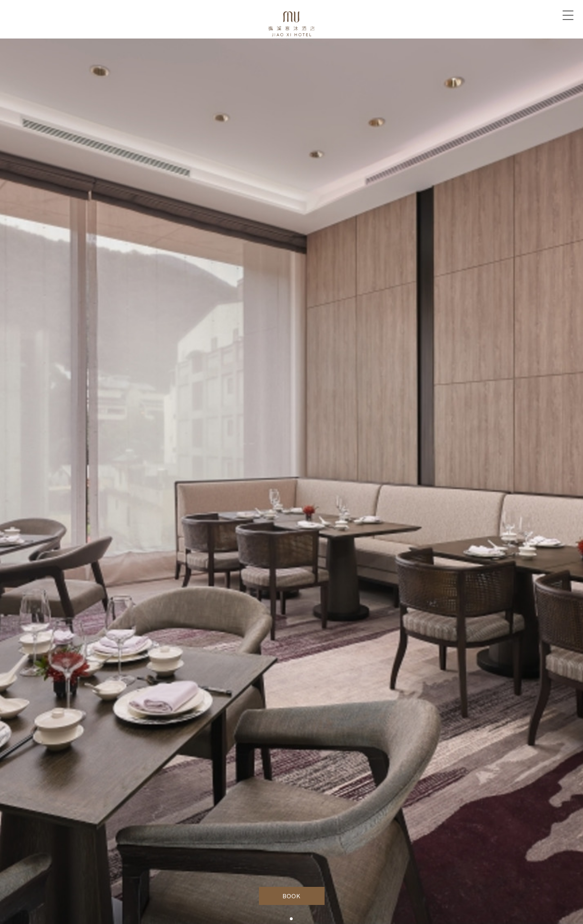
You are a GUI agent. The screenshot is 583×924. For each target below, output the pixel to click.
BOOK (291, 896)
